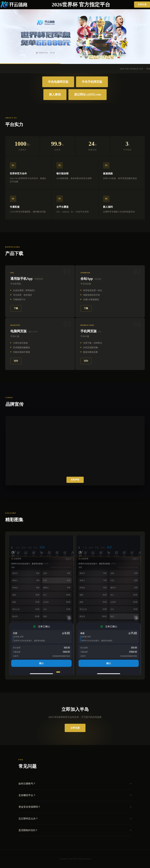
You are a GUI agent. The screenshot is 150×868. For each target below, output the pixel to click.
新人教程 (55, 94)
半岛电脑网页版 (58, 82)
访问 (16, 361)
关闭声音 (75, 480)
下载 (16, 308)
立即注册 (142, 4)
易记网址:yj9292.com (88, 94)
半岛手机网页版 (92, 82)
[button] (58, 672)
